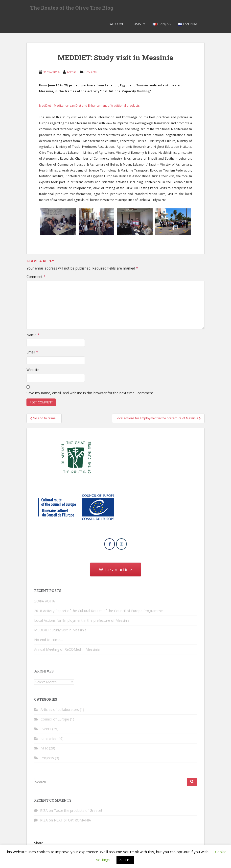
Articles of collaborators (60, 711)
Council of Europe (55, 721)
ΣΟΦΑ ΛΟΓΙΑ (45, 603)
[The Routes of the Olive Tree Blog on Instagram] (121, 546)
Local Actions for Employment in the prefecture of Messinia (82, 622)
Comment (36, 279)
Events (46, 731)
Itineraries (48, 740)
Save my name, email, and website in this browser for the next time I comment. (90, 395)
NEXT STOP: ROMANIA (72, 822)
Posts (136, 26)
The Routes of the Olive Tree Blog (72, 9)
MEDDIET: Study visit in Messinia (60, 632)
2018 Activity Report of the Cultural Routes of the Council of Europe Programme (98, 613)
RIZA (44, 813)
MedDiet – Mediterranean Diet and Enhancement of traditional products (89, 108)
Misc (44, 750)
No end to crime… (49, 642)
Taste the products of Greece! (78, 813)
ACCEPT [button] (125, 860)
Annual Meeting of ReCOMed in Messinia (67, 651)
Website (33, 372)
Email (32, 354)
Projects (91, 74)
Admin (71, 74)
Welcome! (117, 26)
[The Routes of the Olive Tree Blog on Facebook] (110, 546)
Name (33, 337)
